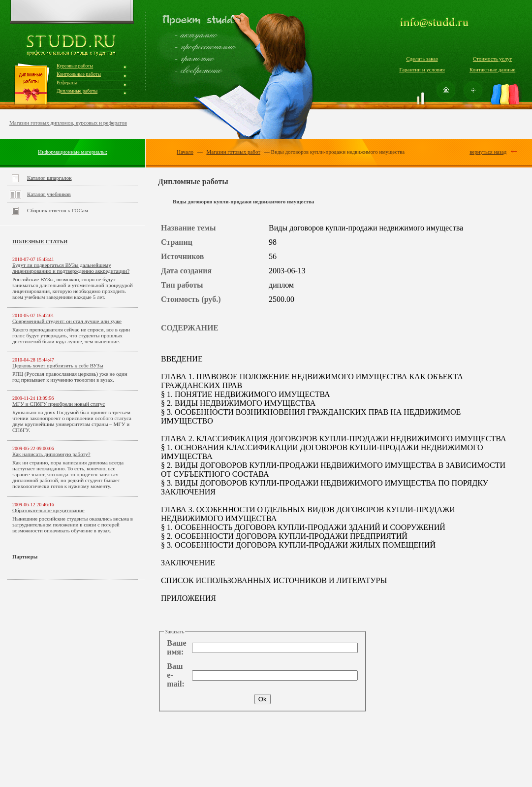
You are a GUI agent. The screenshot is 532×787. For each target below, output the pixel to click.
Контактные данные (492, 69)
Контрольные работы (79, 74)
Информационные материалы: (73, 152)
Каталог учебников (49, 194)
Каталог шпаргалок (49, 178)
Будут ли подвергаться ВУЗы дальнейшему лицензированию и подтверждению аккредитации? (71, 268)
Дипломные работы (77, 91)
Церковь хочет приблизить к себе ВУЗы (58, 365)
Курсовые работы (75, 66)
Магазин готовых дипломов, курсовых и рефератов (68, 123)
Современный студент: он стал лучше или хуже (67, 321)
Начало (185, 152)
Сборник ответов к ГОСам (58, 210)
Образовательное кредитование (48, 510)
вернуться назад (488, 152)
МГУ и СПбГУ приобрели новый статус (59, 404)
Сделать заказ (422, 59)
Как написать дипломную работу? (51, 454)
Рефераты (67, 82)
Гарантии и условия (422, 69)
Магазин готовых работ (233, 152)
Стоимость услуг (492, 59)
